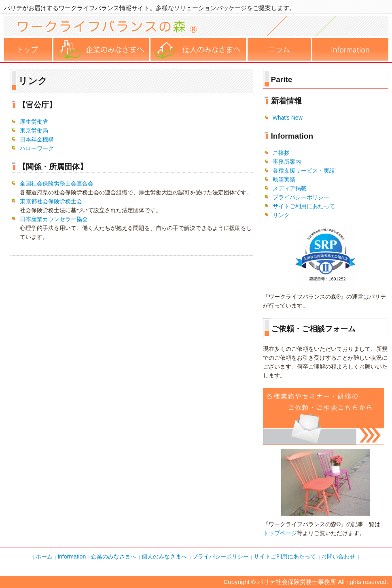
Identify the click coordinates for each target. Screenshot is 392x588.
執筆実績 (284, 179)
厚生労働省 (34, 122)
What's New (288, 118)
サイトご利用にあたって (304, 206)
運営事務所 (350, 50)
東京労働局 (34, 131)
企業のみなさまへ (114, 556)
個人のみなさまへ (164, 556)
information (72, 556)
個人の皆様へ (199, 50)
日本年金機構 (37, 139)
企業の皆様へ (102, 50)
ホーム (29, 50)
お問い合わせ (338, 556)
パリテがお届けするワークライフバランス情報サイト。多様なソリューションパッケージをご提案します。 (150, 8)
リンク (281, 215)
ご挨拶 (281, 153)
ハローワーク (37, 148)
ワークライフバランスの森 (196, 34)
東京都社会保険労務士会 (51, 201)
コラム (280, 50)
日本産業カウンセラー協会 (54, 219)
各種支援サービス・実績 (304, 171)
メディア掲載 (290, 188)
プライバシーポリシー (301, 197)
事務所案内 (287, 162)
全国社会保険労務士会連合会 (57, 183)
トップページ (280, 533)
